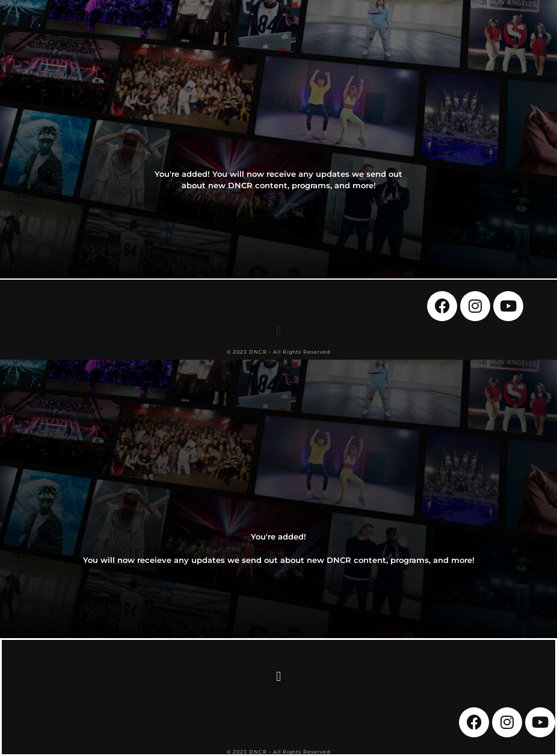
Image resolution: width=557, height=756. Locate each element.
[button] (278, 331)
